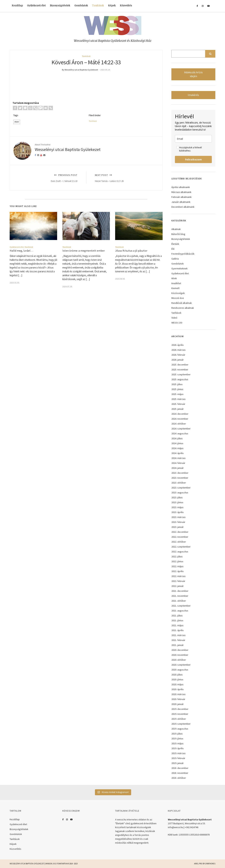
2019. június (177, 739)
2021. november (180, 596)
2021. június (177, 620)
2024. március (179, 458)
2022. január (178, 586)
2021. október (179, 601)
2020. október (179, 660)
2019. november (180, 714)
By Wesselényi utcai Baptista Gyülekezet (80, 70)
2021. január (178, 645)
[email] (193, 139)
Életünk (175, 244)
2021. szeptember (181, 606)
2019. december (180, 709)
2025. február (178, 404)
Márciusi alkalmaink (181, 192)
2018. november (180, 773)
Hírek (174, 278)
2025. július (177, 384)
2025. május (177, 394)
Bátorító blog (178, 234)
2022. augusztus (180, 552)
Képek (112, 6)
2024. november (180, 419)
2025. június (177, 389)
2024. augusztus (180, 433)
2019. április (178, 748)
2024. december (180, 414)
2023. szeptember (181, 488)
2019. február (178, 758)
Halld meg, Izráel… (21, 251)
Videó (174, 318)
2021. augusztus (180, 611)
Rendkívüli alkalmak (182, 303)
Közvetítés (126, 6)
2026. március (179, 350)
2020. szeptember (181, 665)
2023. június (177, 502)
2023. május (177, 507)
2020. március (179, 694)
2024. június (177, 443)
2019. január (178, 763)
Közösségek (178, 293)
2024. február (178, 463)
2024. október (179, 424)
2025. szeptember (181, 374)
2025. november (180, 370)
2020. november (180, 655)
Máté (17, 122)
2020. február (178, 699)
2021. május (177, 625)
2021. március (179, 635)
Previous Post (48, 178)
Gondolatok (81, 6)
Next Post (125, 178)
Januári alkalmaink (181, 202)
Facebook (63, 820)
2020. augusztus (180, 670)
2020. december (180, 650)
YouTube (71, 820)
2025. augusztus (180, 379)
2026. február (178, 355)
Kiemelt (175, 288)
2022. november (180, 537)
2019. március (179, 753)
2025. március (179, 399)
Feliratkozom (193, 159)
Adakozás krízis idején (193, 74)
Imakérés (193, 95)
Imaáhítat (176, 283)
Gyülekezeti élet (36, 6)
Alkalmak (176, 229)
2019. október (179, 719)
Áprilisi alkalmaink (181, 187)
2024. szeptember (181, 429)
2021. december (180, 591)
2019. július (177, 734)
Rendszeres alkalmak (183, 308)
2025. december (180, 365)
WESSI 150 (177, 323)
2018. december (180, 768)
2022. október (179, 542)
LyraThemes (210, 864)
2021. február (178, 640)
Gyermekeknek (179, 268)
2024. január (178, 468)
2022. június (177, 561)
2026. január (178, 360)
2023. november (180, 478)
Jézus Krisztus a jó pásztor (131, 251)
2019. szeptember (181, 724)
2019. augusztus (180, 729)
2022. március (179, 576)
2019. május (177, 743)
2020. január (178, 704)
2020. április (178, 689)
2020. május (177, 684)
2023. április (178, 512)
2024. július (177, 438)
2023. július (177, 497)
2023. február (178, 522)
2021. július (177, 616)
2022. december (180, 532)
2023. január (178, 527)
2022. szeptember (181, 547)
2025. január (178, 409)
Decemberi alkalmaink (183, 207)
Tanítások (98, 6)
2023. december (180, 473)
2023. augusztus (180, 493)
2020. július (177, 675)
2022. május (177, 566)
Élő (173, 249)
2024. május (177, 448)
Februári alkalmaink (181, 197)
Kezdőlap (17, 6)
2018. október (179, 778)
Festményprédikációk (183, 254)
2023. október (179, 483)
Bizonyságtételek (60, 6)
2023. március (179, 517)
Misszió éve (178, 298)
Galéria (175, 259)
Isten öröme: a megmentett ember (84, 251)
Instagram (67, 820)
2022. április (178, 571)
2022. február (178, 581)
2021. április (178, 630)
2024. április (178, 453)
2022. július (177, 556)
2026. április (178, 345)
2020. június (177, 679)
